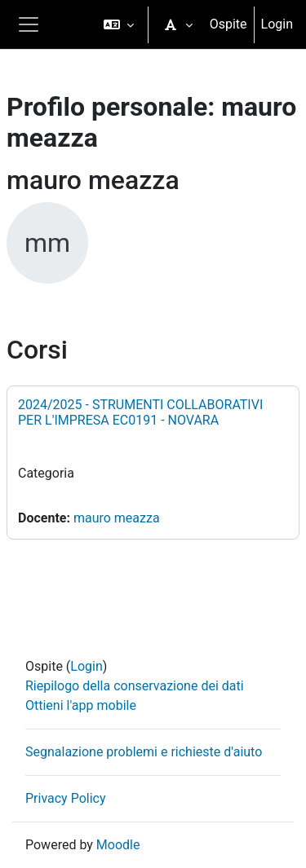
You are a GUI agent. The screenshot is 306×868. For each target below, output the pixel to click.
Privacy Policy (66, 798)
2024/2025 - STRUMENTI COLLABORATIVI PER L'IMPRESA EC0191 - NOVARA (140, 412)
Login (277, 24)
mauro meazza (117, 518)
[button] (119, 24)
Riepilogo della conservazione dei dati (135, 686)
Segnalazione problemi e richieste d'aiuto (144, 752)
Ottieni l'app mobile (81, 705)
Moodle (118, 845)
